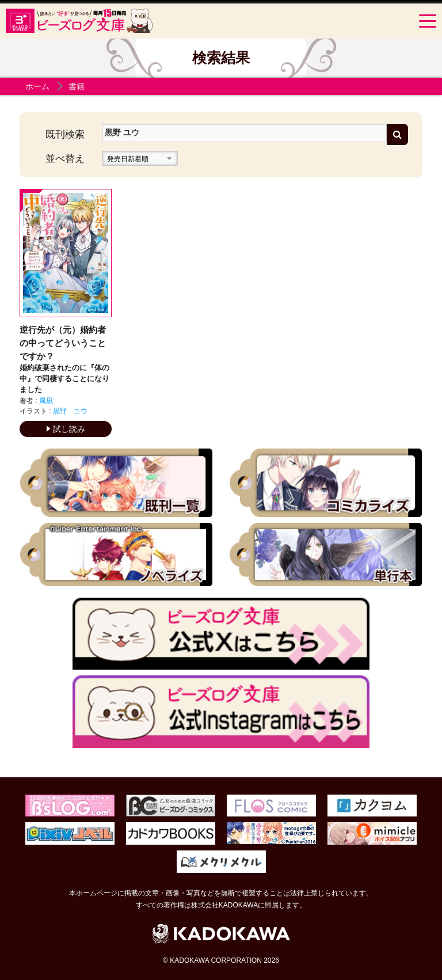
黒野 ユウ (70, 411)
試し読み (66, 429)
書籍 (77, 86)
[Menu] (428, 21)
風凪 (46, 401)
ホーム (37, 86)
